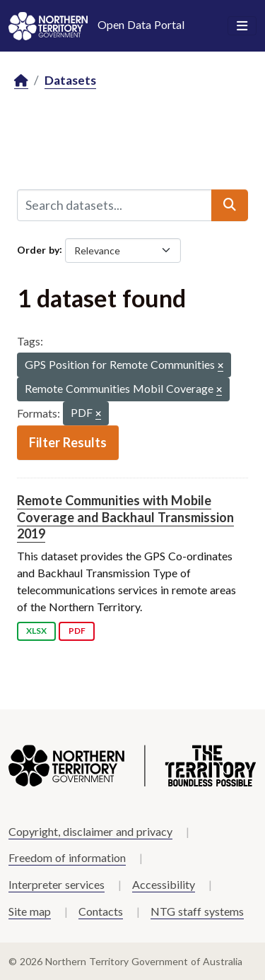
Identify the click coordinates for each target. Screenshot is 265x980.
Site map (30, 911)
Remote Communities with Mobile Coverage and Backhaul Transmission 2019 (125, 517)
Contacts (101, 911)
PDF (77, 631)
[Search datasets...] (114, 205)
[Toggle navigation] (242, 26)
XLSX (36, 631)
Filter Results (68, 442)
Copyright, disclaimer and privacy (90, 831)
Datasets (70, 80)
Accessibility (164, 884)
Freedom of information (67, 857)
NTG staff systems (197, 911)
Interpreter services (57, 884)
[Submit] (230, 205)
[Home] (21, 81)
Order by (38, 249)
